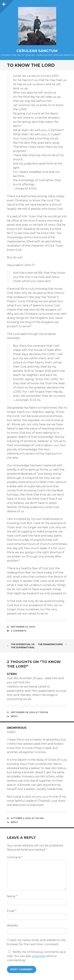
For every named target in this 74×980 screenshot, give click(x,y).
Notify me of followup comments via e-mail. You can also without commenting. (37, 956)
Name (12, 896)
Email (12, 911)
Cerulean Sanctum (37, 51)
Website (13, 925)
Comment (15, 857)
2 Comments (19, 631)
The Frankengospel (52, 644)
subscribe (38, 956)
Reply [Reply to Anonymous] (14, 822)
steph (12, 674)
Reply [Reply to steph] (14, 716)
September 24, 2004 (23, 627)
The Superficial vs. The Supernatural (21, 646)
